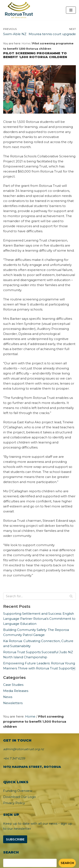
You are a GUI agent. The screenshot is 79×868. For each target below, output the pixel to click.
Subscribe (15, 839)
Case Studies (13, 685)
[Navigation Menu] (71, 10)
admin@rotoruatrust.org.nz (23, 749)
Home (26, 43)
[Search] (39, 596)
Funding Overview (18, 791)
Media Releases (16, 691)
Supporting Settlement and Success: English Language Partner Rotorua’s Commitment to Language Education (39, 619)
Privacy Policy (14, 803)
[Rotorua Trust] (19, 10)
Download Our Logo (19, 797)
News (8, 697)
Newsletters (13, 703)
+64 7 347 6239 (14, 758)
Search (67, 863)
